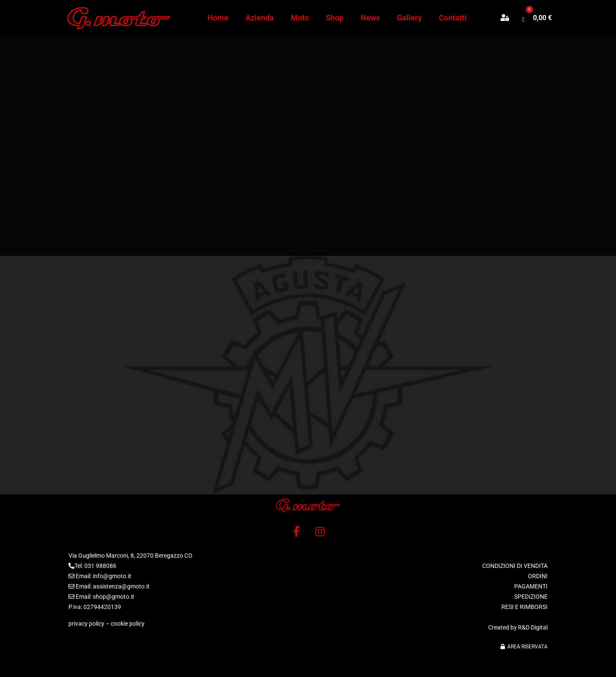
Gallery (409, 18)
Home (218, 18)
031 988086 (100, 566)
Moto (300, 18)
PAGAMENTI (531, 586)
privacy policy (86, 624)
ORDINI (538, 576)
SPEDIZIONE (531, 597)
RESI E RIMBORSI (524, 607)
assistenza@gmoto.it (121, 586)
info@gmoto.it (112, 576)
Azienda (260, 18)
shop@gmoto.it (114, 597)
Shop (335, 18)
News (370, 18)
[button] (509, 18)
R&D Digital (533, 627)
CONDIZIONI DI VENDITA (515, 566)
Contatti (453, 18)
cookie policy (128, 624)
